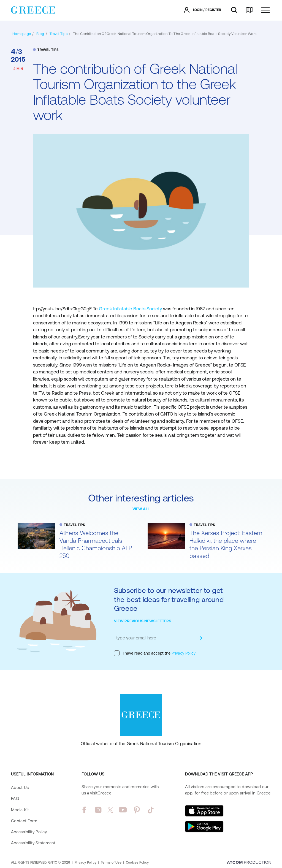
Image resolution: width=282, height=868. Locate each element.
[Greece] (33, 10)
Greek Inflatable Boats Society (130, 309)
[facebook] (84, 810)
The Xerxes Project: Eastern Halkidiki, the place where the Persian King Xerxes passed (226, 544)
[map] (249, 10)
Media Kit (20, 810)
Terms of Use (111, 862)
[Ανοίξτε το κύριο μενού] (265, 10)
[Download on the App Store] (204, 811)
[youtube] (123, 810)
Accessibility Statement (33, 843)
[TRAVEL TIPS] (59, 34)
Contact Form (24, 821)
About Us (20, 787)
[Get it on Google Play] (204, 827)
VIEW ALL (141, 509)
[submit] (201, 638)
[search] (234, 10)
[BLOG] (40, 34)
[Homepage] (22, 34)
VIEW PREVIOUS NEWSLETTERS (143, 621)
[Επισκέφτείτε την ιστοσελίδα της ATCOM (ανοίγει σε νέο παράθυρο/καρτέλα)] (249, 863)
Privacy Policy (183, 653)
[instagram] (98, 810)
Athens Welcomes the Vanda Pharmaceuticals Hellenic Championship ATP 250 (96, 544)
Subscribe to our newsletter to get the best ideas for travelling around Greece (169, 599)
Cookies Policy (137, 862)
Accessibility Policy (29, 832)
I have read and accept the (155, 653)
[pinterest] (137, 810)
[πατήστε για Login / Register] (203, 10)
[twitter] (110, 810)
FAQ (15, 798)
